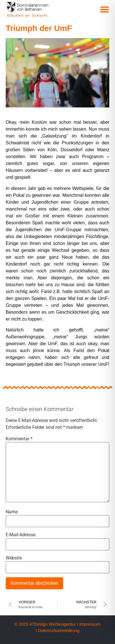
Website (14, 558)
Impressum (90, 624)
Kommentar (19, 439)
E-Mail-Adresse (21, 535)
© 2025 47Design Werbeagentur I (46, 624)
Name (12, 512)
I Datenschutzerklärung (57, 630)
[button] (105, 9)
